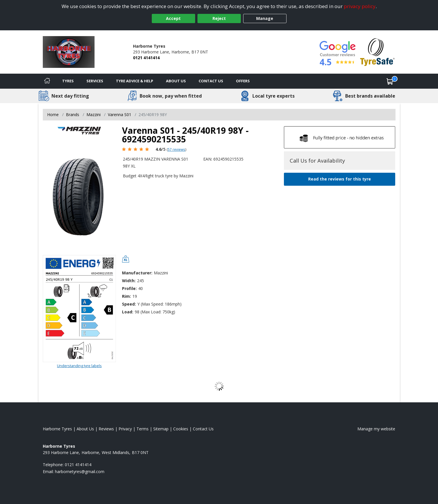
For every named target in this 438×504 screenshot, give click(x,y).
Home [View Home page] (53, 115)
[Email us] (80, 472)
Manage (265, 18)
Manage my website (376, 429)
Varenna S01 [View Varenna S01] (120, 115)
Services (95, 81)
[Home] (47, 81)
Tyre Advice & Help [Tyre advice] (135, 81)
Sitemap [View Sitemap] (161, 429)
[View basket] (390, 81)
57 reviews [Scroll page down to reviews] (177, 149)
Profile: (129, 288)
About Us (176, 81)
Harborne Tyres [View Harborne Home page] (57, 429)
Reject (219, 18)
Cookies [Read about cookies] (181, 429)
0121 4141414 (146, 58)
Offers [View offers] (243, 81)
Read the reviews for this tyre (340, 179)
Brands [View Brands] (73, 115)
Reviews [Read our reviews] (106, 429)
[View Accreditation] (377, 52)
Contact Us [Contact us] (211, 81)
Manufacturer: (137, 273)
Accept (173, 18)
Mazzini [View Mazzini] (94, 115)
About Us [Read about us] (85, 429)
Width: (129, 281)
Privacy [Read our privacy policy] (125, 429)
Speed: (129, 304)
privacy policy (360, 6)
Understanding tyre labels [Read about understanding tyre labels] (79, 366)
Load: (128, 312)
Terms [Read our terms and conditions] (143, 429)
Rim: (126, 296)
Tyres (68, 81)
